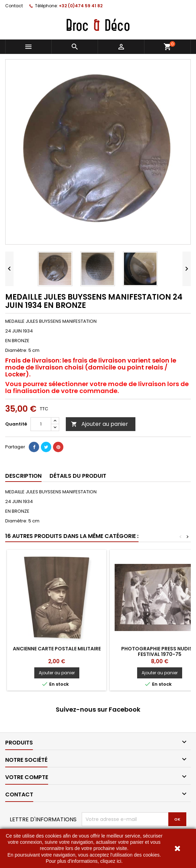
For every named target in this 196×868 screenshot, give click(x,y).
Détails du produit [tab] (78, 476)
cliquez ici (111, 861)
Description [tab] (23, 476)
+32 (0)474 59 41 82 (81, 6)
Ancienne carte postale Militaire (57, 649)
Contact (14, 6)
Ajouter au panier (100, 424)
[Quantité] (41, 424)
